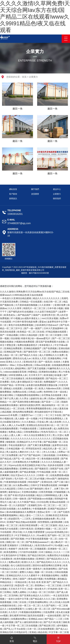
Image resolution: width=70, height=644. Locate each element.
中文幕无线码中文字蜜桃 (14, 555)
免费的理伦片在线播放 (58, 555)
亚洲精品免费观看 (13, 348)
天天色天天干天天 (18, 589)
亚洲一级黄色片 (34, 569)
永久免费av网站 (21, 485)
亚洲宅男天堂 (49, 315)
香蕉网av (40, 585)
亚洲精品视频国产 (33, 348)
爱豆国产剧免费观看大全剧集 (51, 342)
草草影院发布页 (34, 449)
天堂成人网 (43, 422)
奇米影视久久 (46, 345)
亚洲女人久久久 (14, 362)
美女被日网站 (7, 395)
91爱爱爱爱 (39, 532)
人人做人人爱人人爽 (10, 435)
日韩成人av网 (35, 392)
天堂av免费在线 (25, 365)
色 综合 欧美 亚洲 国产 (40, 582)
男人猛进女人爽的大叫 (18, 452)
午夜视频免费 (40, 509)
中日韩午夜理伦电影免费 (25, 322)
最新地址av (14, 492)
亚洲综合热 (47, 482)
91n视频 (59, 545)
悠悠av (41, 512)
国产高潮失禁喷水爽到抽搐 (27, 402)
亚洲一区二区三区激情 (51, 335)
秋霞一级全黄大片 (37, 589)
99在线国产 (34, 482)
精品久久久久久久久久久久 (47, 298)
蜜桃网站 (62, 399)
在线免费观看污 (17, 609)
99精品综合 (6, 582)
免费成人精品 (15, 432)
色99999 (48, 392)
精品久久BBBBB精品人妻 (49, 495)
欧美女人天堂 (40, 358)
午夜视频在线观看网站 (31, 612)
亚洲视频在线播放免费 (44, 519)
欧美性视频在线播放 (24, 559)
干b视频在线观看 (28, 429)
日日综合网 (43, 502)
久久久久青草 (15, 308)
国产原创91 (7, 479)
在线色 (57, 362)
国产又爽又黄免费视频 (40, 445)
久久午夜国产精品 (27, 502)
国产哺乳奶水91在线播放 (21, 312)
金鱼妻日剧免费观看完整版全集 (42, 385)
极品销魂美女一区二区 (53, 405)
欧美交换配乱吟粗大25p (34, 465)
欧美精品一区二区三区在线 (31, 332)
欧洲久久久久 (29, 562)
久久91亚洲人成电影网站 (14, 368)
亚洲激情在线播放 (48, 372)
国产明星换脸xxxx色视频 (41, 499)
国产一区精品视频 (9, 335)
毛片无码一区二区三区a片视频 (30, 479)
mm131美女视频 (50, 318)
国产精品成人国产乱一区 (13, 459)
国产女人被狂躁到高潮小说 (29, 622)
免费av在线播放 (60, 352)
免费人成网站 (20, 592)
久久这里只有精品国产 (46, 312)
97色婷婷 (52, 589)
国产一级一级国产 (33, 328)
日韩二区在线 (20, 602)
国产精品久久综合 (29, 355)
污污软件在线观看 (28, 552)
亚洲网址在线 (27, 469)
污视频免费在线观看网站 (28, 395)
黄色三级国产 (20, 579)
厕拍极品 (62, 579)
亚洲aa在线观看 (58, 502)
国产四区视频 (18, 539)
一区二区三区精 (54, 585)
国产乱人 (8, 629)
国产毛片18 (49, 622)
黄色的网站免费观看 (23, 412)
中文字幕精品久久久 (25, 535)
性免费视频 (50, 579)
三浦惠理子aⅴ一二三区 (30, 415)
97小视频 (15, 318)
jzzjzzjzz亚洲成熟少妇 (57, 532)
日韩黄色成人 (27, 545)
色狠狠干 (13, 549)
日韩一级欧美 (20, 499)
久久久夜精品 (29, 422)
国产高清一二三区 (51, 402)
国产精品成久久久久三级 (43, 599)
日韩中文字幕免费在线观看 (44, 485)
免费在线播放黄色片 (28, 345)
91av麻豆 (42, 535)
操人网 (43, 399)
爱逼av (43, 322)
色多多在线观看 (56, 465)
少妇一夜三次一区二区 (29, 606)
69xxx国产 (51, 479)
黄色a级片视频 (36, 579)
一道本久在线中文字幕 (18, 599)
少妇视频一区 (31, 389)
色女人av (64, 525)
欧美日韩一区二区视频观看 (33, 549)
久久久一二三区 (62, 552)
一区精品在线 (20, 582)
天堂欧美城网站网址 (38, 602)
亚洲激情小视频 (43, 529)
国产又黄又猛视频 (37, 368)
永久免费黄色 (24, 509)
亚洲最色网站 (55, 358)
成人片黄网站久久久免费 (52, 355)
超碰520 (34, 399)
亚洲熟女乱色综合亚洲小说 (40, 425)
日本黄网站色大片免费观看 (27, 462)
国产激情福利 (37, 489)
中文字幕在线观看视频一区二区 (42, 539)
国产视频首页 (42, 469)
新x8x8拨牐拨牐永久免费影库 (21, 512)
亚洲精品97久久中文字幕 (30, 442)
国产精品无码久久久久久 (49, 562)
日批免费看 (49, 612)
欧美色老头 (10, 315)
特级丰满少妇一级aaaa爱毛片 (36, 338)
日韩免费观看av (32, 432)
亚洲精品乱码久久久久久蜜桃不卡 (23, 575)
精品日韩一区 (33, 459)
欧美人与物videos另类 (50, 389)
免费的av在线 (20, 392)
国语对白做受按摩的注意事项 (47, 565)
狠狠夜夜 (11, 442)
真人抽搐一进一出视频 (27, 419)
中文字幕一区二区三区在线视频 (22, 626)
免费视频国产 (51, 382)
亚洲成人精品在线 (38, 632)
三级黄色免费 (45, 429)
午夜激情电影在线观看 (15, 482)
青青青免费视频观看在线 (39, 409)
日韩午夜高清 (27, 529)
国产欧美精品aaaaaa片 (38, 542)
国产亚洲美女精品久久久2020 (35, 596)
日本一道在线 (60, 392)
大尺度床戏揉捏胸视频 (27, 305)
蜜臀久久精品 (27, 572)
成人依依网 (56, 422)
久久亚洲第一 (46, 305)
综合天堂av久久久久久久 (23, 475)
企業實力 (33, 77)
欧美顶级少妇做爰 (53, 375)
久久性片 (13, 612)
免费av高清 (14, 562)
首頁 (24, 77)
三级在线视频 (49, 455)
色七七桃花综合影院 (21, 565)
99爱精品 (33, 372)
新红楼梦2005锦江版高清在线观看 (27, 616)
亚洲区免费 (60, 305)
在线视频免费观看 (61, 365)
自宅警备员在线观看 (52, 395)
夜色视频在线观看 (51, 459)
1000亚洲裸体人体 (18, 375)
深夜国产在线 (57, 469)
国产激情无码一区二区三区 (37, 352)
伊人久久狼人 (50, 452)
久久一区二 (36, 452)
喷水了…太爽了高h (55, 489)
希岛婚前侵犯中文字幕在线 (48, 412)
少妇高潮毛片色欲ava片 (47, 325)
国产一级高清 (46, 362)
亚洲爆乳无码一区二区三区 (42, 505)
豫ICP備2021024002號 (39, 273)
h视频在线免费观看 (25, 342)
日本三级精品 (46, 552)
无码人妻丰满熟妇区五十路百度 (27, 382)
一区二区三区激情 (48, 525)
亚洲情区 (41, 559)
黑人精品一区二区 (9, 355)
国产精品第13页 (47, 626)
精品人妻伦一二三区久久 (32, 515)
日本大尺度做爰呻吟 (54, 328)
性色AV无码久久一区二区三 (55, 432)
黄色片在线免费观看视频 (21, 325)
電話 (35, 639)
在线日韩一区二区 (53, 302)
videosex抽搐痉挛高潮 (15, 372)
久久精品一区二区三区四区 (42, 592)
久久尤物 (28, 532)
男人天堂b (58, 435)
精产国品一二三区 (54, 619)
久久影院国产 (20, 505)
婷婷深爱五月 (7, 535)
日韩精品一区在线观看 (31, 302)
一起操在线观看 (53, 616)
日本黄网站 (63, 455)
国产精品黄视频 (28, 472)
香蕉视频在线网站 (51, 575)
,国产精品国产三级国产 (29, 315)
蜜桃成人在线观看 (13, 389)
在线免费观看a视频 (60, 475)
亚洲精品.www (36, 619)
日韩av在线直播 (42, 365)
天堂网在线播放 (30, 492)
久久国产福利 (49, 606)
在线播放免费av (19, 619)
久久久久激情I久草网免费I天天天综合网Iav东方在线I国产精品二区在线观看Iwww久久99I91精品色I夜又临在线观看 (35, 17)
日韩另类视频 (46, 492)
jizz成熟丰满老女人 (31, 318)
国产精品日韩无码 (37, 555)
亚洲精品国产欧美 (13, 352)
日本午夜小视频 (55, 308)
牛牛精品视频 (44, 472)
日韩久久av (23, 489)
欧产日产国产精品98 (30, 455)
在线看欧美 (7, 559)
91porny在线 (15, 465)
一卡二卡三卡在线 (52, 415)
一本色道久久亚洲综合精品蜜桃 (16, 298)
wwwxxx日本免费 (9, 415)
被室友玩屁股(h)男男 (30, 405)
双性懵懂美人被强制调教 (51, 522)
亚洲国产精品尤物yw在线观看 (22, 522)
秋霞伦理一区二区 (24, 585)
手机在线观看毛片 (18, 445)
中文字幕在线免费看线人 (52, 419)
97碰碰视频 (60, 492)
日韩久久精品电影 (29, 335)
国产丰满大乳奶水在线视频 (22, 495)
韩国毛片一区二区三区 (35, 308)
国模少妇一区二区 (15, 542)
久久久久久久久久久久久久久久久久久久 (31, 439)
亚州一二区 (51, 512)
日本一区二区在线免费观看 (41, 629)
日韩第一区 (43, 475)
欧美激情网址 (51, 569)
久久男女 (24, 399)
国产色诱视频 (50, 348)
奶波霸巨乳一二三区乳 (20, 519)
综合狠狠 (15, 338)
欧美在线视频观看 (35, 378)
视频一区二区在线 (44, 572)
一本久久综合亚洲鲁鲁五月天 (37, 435)
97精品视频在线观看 (56, 332)
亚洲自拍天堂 (30, 362)
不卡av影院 (20, 629)
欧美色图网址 (11, 552)
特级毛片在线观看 (9, 529)
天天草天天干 (36, 375)
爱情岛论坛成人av (22, 358)
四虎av (52, 399)
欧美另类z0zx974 (44, 545)
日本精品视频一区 (15, 449)
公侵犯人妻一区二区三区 (38, 609)
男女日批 (17, 532)
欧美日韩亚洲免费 (29, 525)
